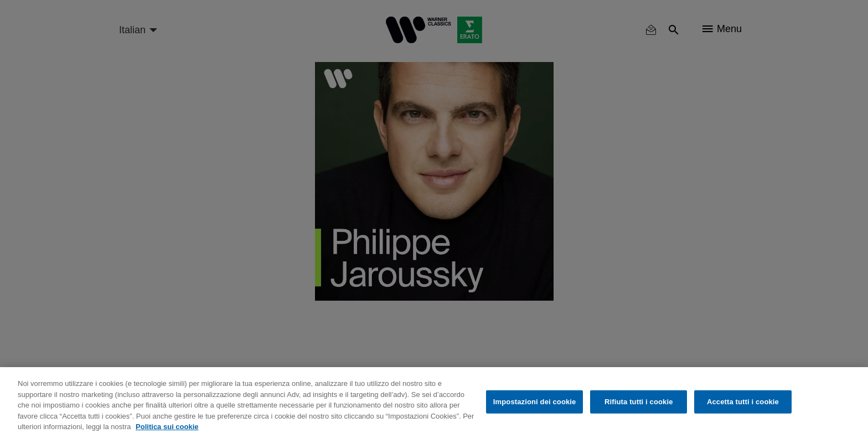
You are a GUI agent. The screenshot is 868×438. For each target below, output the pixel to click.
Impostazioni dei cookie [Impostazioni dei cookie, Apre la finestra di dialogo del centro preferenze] (535, 402)
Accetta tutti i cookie (743, 402)
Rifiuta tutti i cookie (639, 402)
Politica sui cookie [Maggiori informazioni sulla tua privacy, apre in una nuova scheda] (167, 427)
